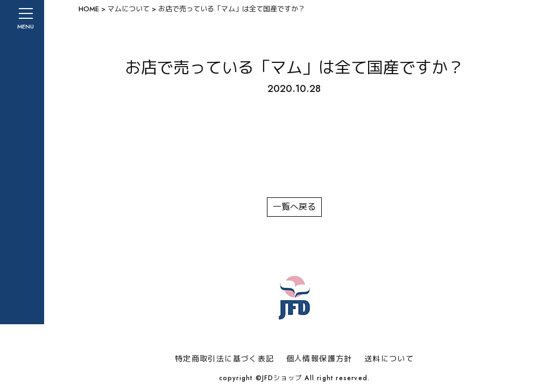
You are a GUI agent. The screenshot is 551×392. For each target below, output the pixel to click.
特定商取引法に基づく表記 (225, 359)
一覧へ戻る (294, 207)
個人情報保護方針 (319, 359)
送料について (389, 359)
